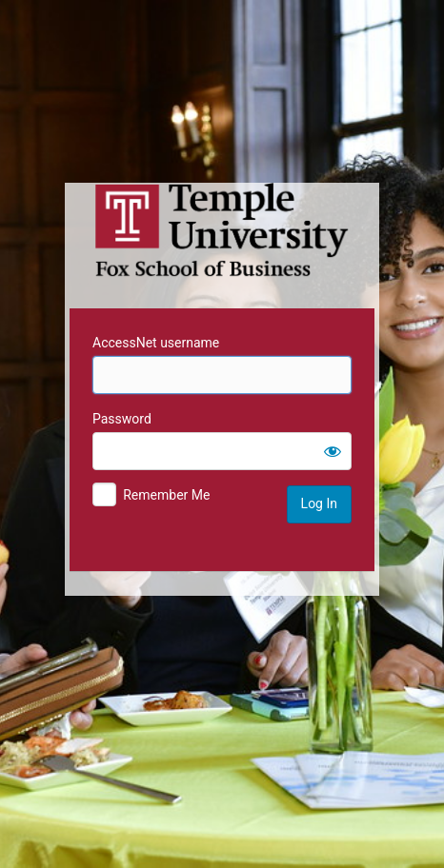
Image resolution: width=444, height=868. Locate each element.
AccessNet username (156, 343)
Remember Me (166, 495)
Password (122, 419)
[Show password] (333, 451)
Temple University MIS (222, 230)
